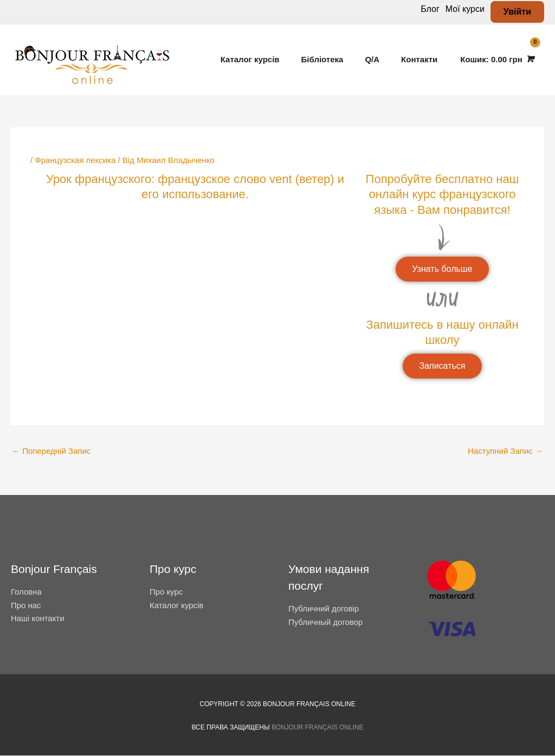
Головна (26, 592)
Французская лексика (75, 160)
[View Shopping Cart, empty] (496, 60)
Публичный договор (326, 622)
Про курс (166, 592)
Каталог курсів (177, 605)
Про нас (26, 605)
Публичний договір (324, 609)
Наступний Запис (505, 451)
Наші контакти (38, 619)
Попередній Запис (51, 451)
